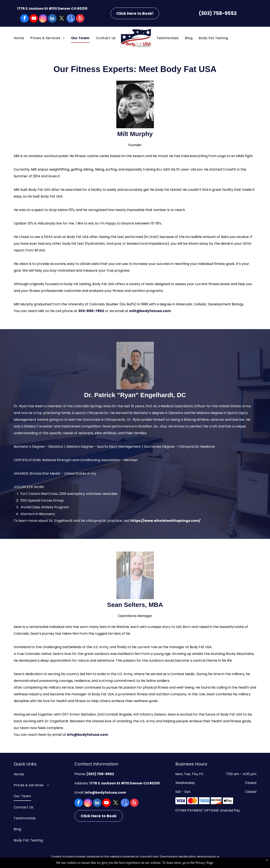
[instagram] (43, 19)
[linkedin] (52, 19)
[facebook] (24, 19)
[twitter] (62, 19)
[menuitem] (19, 38)
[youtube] (34, 19)
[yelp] (80, 19)
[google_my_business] (71, 19)
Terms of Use (162, 862)
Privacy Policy (184, 862)
